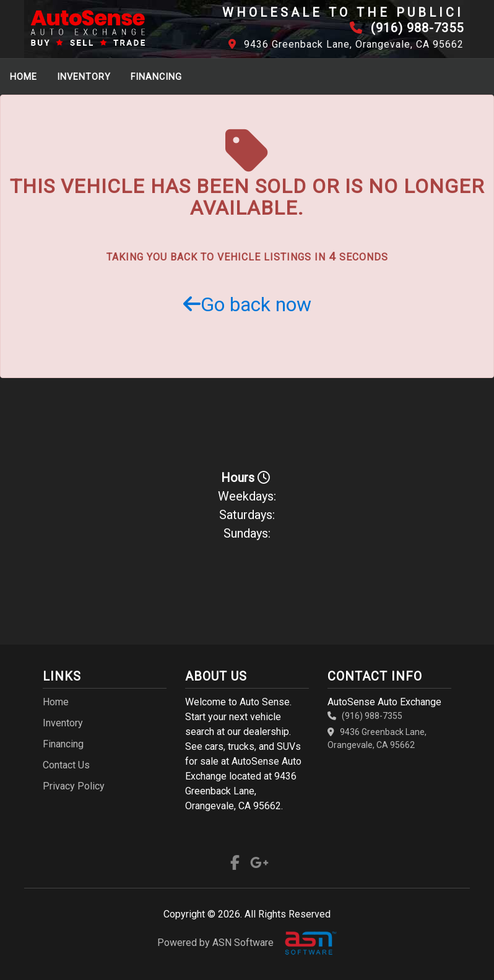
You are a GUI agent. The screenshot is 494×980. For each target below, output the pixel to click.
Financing (156, 77)
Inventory (84, 77)
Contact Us (66, 765)
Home (24, 77)
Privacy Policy (74, 786)
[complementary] (457, 943)
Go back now (247, 304)
